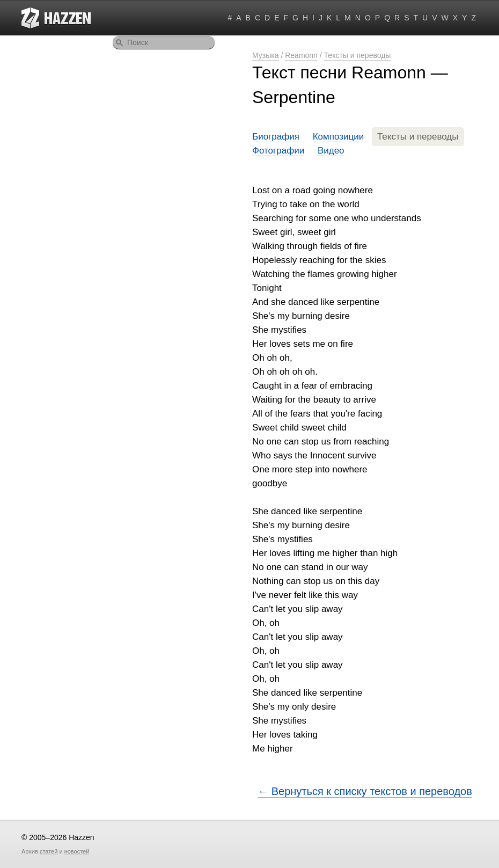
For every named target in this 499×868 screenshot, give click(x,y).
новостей (77, 851)
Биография (276, 137)
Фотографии (278, 151)
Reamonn (301, 55)
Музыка (266, 55)
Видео (331, 151)
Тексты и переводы (358, 55)
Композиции (339, 137)
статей (49, 851)
